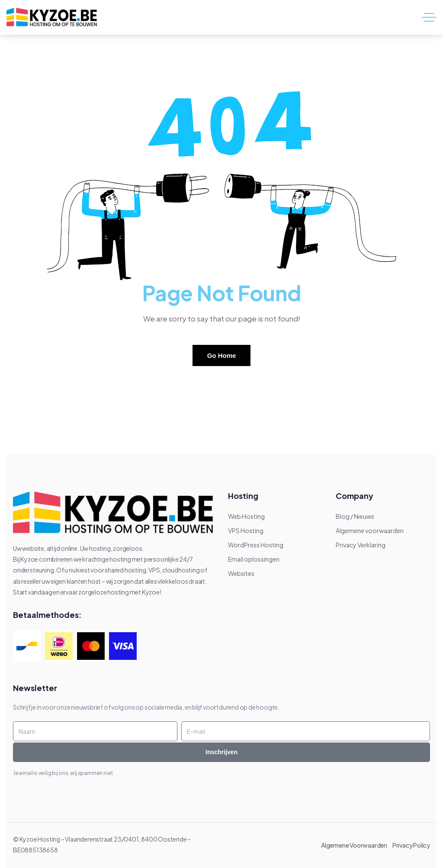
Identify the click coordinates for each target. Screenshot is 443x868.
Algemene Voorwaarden (356, 845)
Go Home (222, 355)
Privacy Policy (411, 845)
